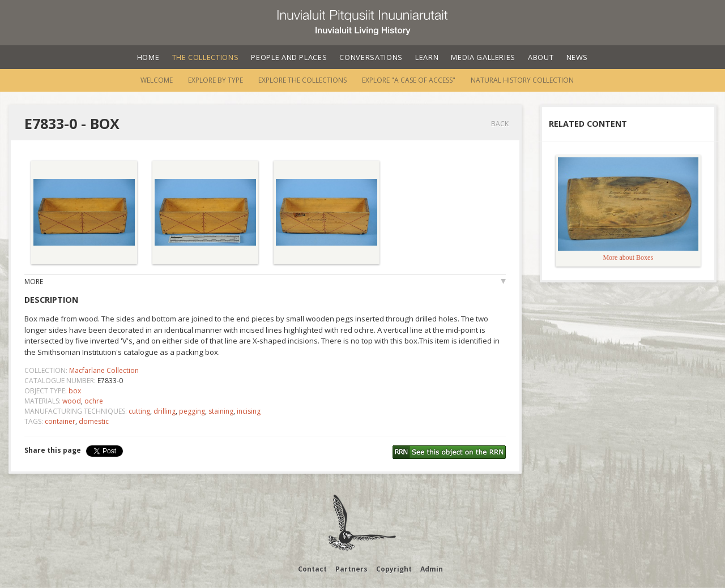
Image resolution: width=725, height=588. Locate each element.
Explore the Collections (302, 80)
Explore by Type (216, 80)
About (541, 57)
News (577, 57)
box (75, 391)
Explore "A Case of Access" (409, 80)
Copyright (394, 569)
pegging (192, 411)
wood (72, 401)
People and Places (289, 57)
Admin (432, 569)
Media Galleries (483, 57)
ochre (94, 401)
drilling (165, 411)
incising (249, 411)
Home (148, 57)
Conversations (371, 57)
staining (221, 411)
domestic (94, 421)
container (60, 421)
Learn (427, 57)
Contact (312, 569)
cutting (139, 411)
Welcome (157, 80)
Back (500, 124)
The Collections (206, 57)
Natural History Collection (522, 80)
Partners (351, 569)
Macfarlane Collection (104, 370)
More (34, 282)
